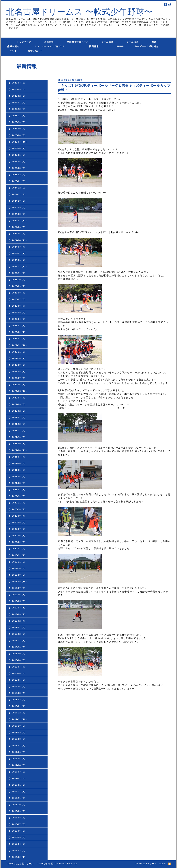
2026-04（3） (19, 83)
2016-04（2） (19, 844)
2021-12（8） (19, 424)
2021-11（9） (19, 431)
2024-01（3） (19, 260)
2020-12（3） (19, 496)
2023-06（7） (19, 306)
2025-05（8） (19, 155)
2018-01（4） (19, 706)
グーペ (153, 864)
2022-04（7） (19, 398)
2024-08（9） (19, 214)
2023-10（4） (19, 280)
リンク (13, 51)
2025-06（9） (19, 148)
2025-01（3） (19, 181)
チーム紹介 (107, 42)
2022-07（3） (19, 378)
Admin (163, 864)
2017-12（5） (19, 713)
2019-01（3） (19, 627)
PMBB (117, 46)
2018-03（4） (19, 693)
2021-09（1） (19, 444)
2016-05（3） (19, 837)
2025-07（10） (20, 142)
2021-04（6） (19, 476)
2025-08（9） (19, 135)
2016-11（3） (19, 798)
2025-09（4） (19, 129)
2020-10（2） (19, 509)
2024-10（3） (19, 201)
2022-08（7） (19, 371)
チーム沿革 (132, 42)
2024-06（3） (19, 227)
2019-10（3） (19, 568)
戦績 (154, 42)
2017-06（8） (19, 752)
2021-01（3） (19, 490)
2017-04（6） (19, 765)
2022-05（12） (20, 391)
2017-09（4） (19, 732)
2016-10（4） (19, 805)
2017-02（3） (19, 778)
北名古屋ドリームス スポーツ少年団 (34, 864)
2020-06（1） (19, 536)
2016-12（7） (19, 791)
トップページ (19, 42)
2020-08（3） (19, 522)
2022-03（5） (19, 404)
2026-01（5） (19, 102)
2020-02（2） (19, 542)
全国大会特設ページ (78, 42)
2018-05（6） (19, 680)
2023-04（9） (19, 319)
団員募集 (87, 46)
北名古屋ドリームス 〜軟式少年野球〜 (79, 12)
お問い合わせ (38, 51)
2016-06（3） (19, 831)
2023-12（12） (20, 266)
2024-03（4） (19, 247)
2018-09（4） (19, 654)
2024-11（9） (19, 194)
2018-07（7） (19, 667)
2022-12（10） (20, 345)
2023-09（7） (19, 286)
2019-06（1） (19, 595)
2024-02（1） (19, 253)
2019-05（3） (19, 601)
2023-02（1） (19, 332)
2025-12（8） (19, 109)
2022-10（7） (19, 358)
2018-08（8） (19, 660)
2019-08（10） (20, 581)
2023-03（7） (19, 326)
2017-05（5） (19, 759)
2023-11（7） (19, 273)
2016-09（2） (19, 811)
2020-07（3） (19, 529)
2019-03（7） (19, 614)
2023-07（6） (19, 299)
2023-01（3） (19, 339)
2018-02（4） (19, 700)
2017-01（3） (19, 785)
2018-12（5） (19, 634)
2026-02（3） (19, 96)
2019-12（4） (19, 555)
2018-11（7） (19, 641)
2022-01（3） (19, 417)
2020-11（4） (19, 503)
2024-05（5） (19, 234)
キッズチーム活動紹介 (146, 46)
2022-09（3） (19, 365)
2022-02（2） (19, 411)
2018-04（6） (19, 686)
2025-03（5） (19, 168)
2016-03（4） (19, 851)
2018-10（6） (19, 647)
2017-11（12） (20, 719)
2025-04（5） (19, 161)
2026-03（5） (19, 89)
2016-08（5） (19, 818)
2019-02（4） (19, 621)
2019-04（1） (19, 608)
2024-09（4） (19, 207)
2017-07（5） (19, 746)
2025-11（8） (19, 116)
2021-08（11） (20, 450)
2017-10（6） (19, 726)
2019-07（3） (19, 588)
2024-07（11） (20, 221)
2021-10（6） (19, 437)
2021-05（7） (19, 470)
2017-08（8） (19, 739)
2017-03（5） (19, 772)
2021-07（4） (19, 457)
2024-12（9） (19, 188)
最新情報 (49, 42)
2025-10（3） (19, 122)
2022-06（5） (19, 385)
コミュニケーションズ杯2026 (46, 46)
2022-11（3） (19, 352)
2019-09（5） (19, 575)
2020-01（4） (19, 549)
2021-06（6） (19, 463)
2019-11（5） (19, 562)
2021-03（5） (19, 483)
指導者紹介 (13, 46)
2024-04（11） (20, 240)
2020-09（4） (19, 516)
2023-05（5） (19, 312)
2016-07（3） (19, 824)
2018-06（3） (19, 673)
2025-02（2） (19, 175)
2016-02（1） (19, 857)
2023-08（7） (19, 293)
